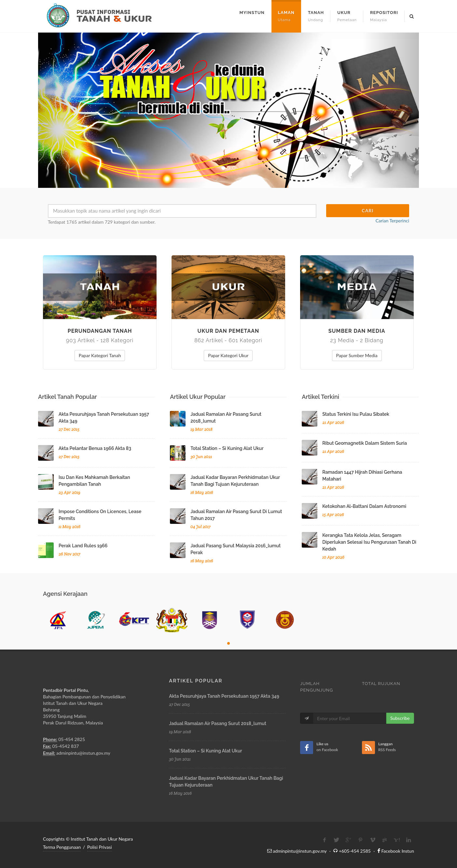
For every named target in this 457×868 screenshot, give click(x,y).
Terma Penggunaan (62, 847)
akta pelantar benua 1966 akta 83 (95, 448)
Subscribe (400, 718)
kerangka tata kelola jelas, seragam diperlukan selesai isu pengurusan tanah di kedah (369, 542)
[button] (67, 110)
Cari (368, 210)
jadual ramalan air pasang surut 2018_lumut (218, 723)
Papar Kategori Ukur (228, 355)
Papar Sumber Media (357, 355)
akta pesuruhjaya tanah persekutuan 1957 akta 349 (224, 696)
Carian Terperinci (392, 221)
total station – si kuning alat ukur (227, 448)
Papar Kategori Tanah (100, 355)
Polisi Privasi (100, 847)
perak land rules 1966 (83, 546)
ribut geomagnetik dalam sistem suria (365, 443)
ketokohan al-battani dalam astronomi (364, 506)
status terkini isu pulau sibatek (356, 414)
